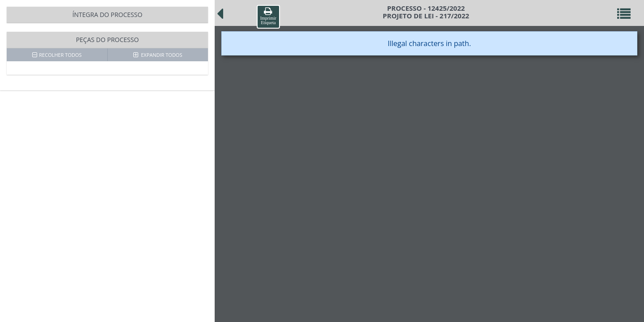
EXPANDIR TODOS (158, 55)
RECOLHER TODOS (57, 55)
